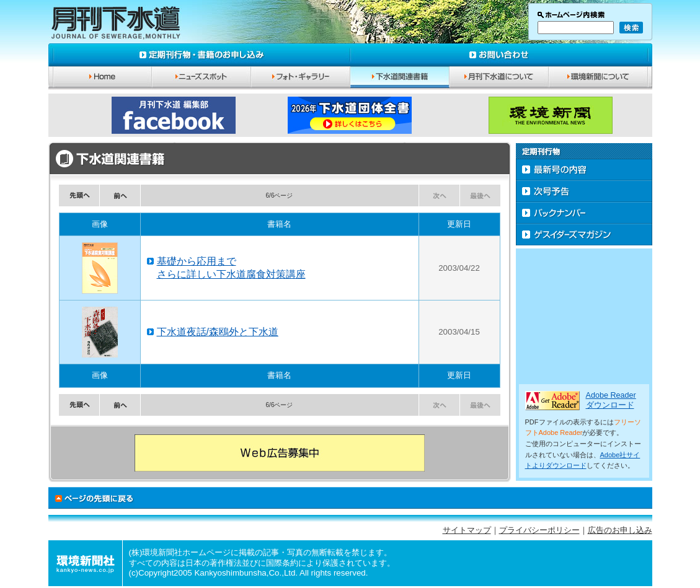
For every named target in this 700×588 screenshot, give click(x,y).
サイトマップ (467, 530)
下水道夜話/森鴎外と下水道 (218, 332)
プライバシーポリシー (539, 530)
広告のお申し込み (620, 530)
